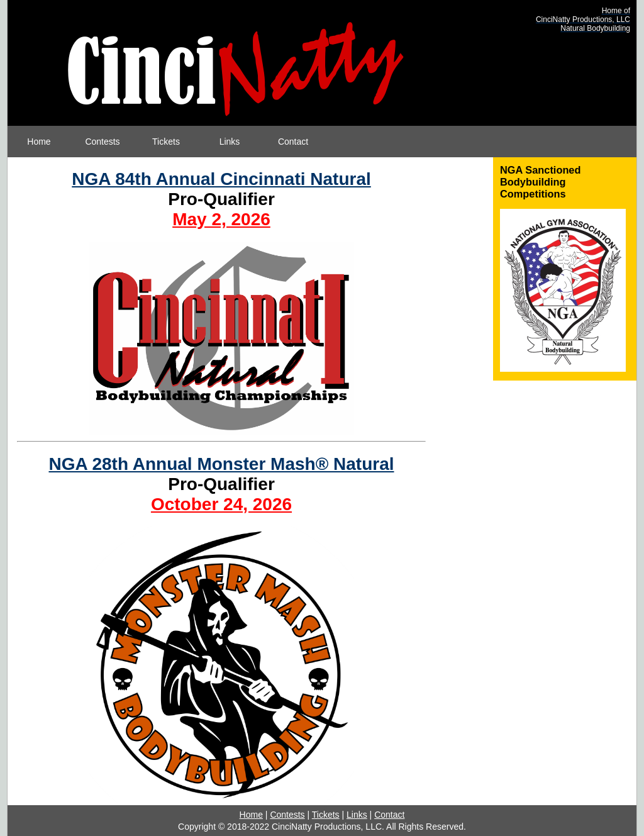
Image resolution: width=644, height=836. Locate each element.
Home (39, 142)
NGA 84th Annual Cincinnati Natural (221, 179)
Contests (102, 142)
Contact (293, 142)
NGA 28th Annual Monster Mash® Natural (221, 464)
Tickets (166, 142)
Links (230, 142)
